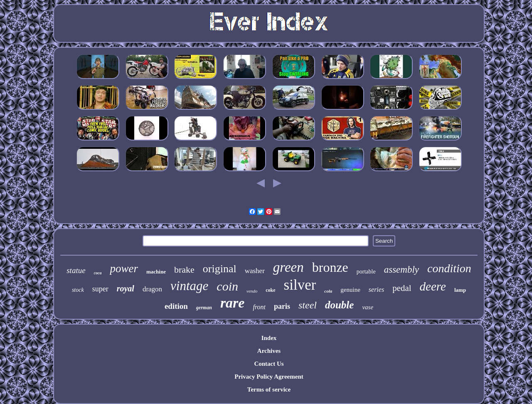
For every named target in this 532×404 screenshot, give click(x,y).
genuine (350, 290)
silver (300, 285)
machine (156, 272)
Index (269, 338)
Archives (269, 351)
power (124, 269)
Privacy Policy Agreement (269, 377)
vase (368, 307)
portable (366, 272)
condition (449, 268)
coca (98, 273)
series (376, 289)
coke (270, 290)
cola (328, 291)
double (339, 305)
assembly (401, 270)
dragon (152, 289)
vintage (189, 286)
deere (433, 286)
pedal (402, 288)
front (259, 307)
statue (76, 270)
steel (308, 305)
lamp (460, 290)
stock (78, 290)
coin (227, 286)
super (100, 289)
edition (176, 306)
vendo (252, 291)
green (288, 267)
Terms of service (269, 389)
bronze (330, 267)
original (220, 269)
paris (282, 306)
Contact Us (269, 364)
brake (184, 270)
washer (255, 271)
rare (233, 303)
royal (126, 288)
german (204, 308)
